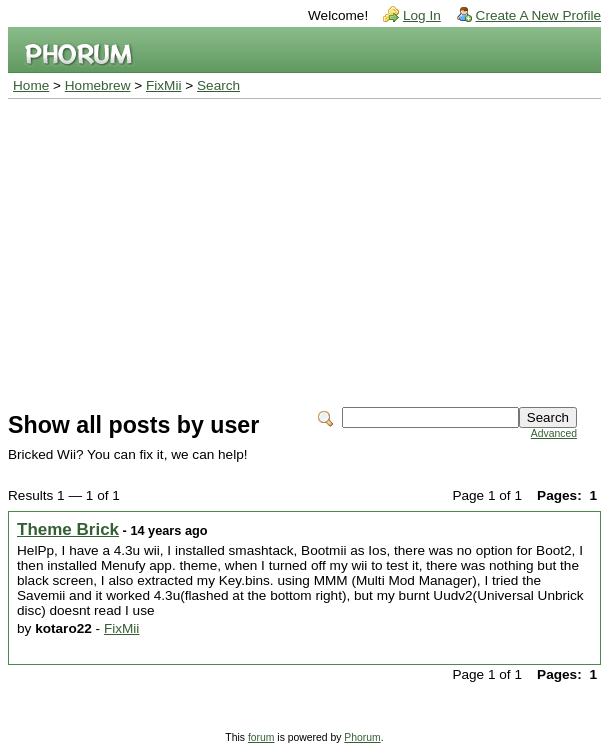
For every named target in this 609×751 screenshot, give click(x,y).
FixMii (164, 85)
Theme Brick (68, 529)
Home (31, 85)
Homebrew (98, 85)
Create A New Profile (538, 15)
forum (261, 737)
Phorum (362, 737)
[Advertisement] (304, 249)
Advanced (554, 433)
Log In (422, 15)
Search (218, 85)
